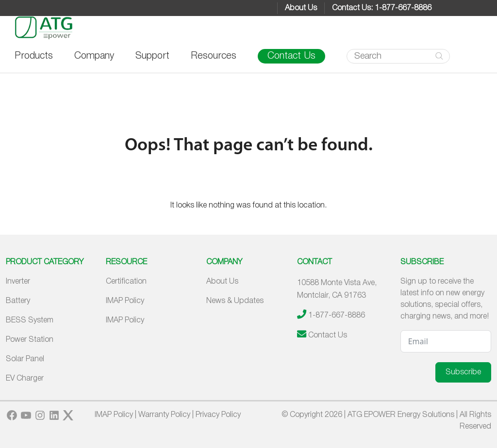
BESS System (30, 320)
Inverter (18, 282)
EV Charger (25, 379)
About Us (301, 8)
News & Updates (235, 301)
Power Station (30, 340)
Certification (126, 282)
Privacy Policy (218, 415)
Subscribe (463, 372)
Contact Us (291, 56)
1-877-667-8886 (337, 316)
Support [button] (152, 56)
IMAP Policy (125, 301)
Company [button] (94, 56)
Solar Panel (25, 359)
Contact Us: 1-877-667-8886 (382, 8)
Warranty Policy (164, 415)
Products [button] (34, 56)
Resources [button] (214, 56)
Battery (18, 301)
